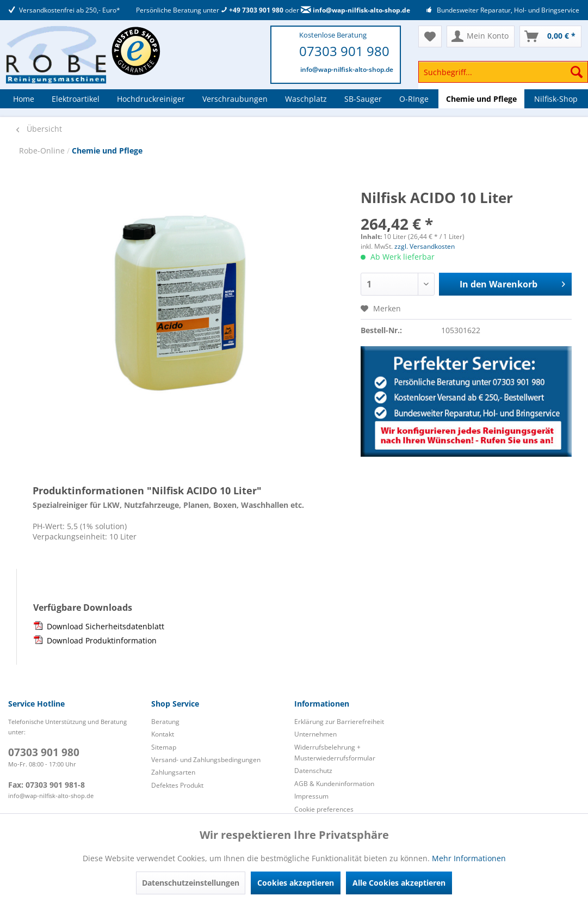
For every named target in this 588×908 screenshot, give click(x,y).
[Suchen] (577, 72)
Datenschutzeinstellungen (191, 883)
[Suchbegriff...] (503, 72)
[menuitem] (503, 77)
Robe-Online (43, 151)
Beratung (165, 722)
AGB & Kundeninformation (334, 784)
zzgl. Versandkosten (425, 246)
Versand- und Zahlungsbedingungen (206, 760)
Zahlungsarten (173, 772)
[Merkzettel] (430, 36)
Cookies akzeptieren (296, 883)
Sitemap (164, 747)
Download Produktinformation (102, 640)
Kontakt (163, 734)
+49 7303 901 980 (252, 10)
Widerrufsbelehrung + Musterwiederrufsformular (335, 753)
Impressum (311, 796)
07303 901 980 (344, 51)
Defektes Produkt (177, 785)
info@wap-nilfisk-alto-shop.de (355, 10)
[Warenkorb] (550, 36)
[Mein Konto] (481, 36)
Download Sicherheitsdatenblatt (106, 626)
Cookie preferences (324, 809)
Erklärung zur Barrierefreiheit (339, 722)
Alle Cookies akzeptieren (399, 883)
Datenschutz (313, 771)
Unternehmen (315, 734)
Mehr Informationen (469, 858)
